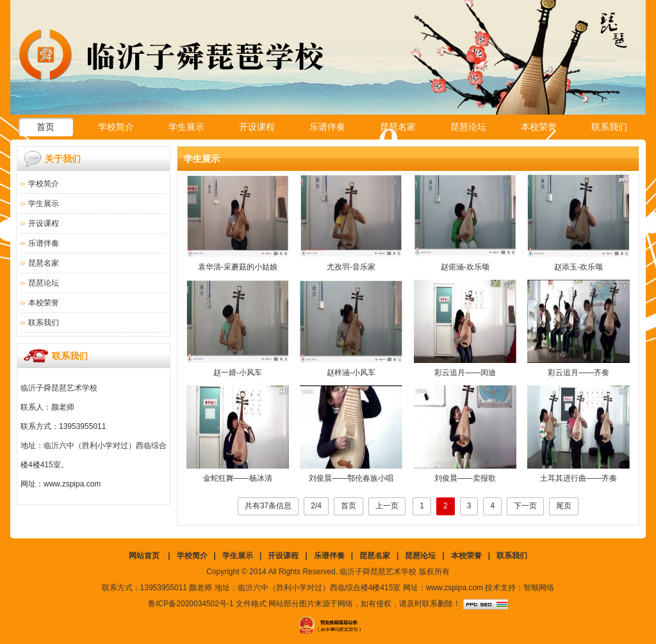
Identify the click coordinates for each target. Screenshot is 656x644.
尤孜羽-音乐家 (351, 267)
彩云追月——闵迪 (465, 373)
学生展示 (186, 127)
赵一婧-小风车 (238, 373)
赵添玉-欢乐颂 (578, 267)
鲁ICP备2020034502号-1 (191, 604)
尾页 (564, 506)
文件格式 (251, 604)
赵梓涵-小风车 (351, 373)
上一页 (387, 506)
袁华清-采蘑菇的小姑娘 (238, 267)
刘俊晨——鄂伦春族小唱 (351, 478)
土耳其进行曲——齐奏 (578, 478)
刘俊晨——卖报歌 (465, 478)
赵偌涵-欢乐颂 (465, 267)
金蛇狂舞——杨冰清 (238, 478)
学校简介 (116, 127)
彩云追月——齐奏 (578, 373)
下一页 (525, 506)
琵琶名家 (398, 127)
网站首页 (144, 556)
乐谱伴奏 (327, 127)
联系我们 (609, 127)
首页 (45, 127)
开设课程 (257, 127)
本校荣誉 (539, 127)
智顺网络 (539, 588)
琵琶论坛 (468, 127)
